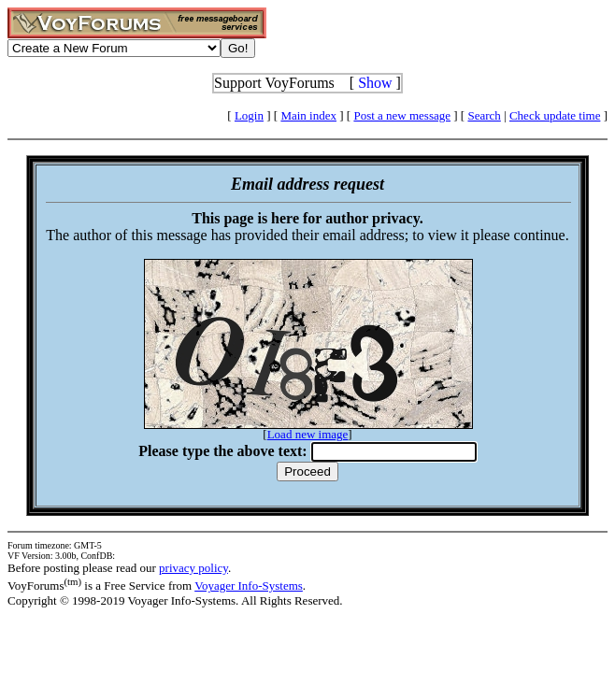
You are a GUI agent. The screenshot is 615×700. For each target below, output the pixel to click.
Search (484, 115)
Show (375, 83)
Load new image (308, 434)
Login (249, 115)
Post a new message (402, 115)
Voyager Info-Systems (249, 586)
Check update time (555, 115)
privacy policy (193, 568)
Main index (308, 115)
